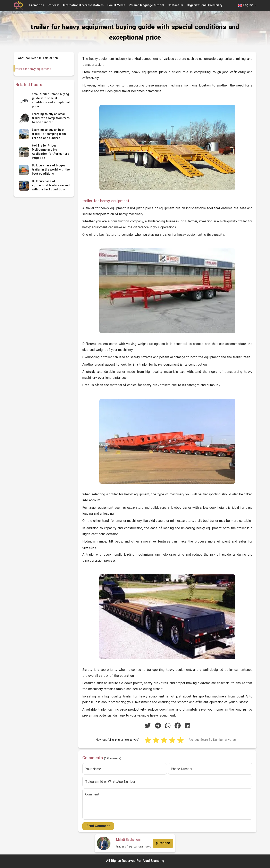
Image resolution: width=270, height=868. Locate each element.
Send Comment (98, 826)
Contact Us (175, 5)
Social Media (116, 5)
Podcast (54, 5)
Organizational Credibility (205, 5)
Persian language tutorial (146, 5)
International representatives (83, 5)
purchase (163, 843)
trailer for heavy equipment (32, 69)
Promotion (37, 5)
